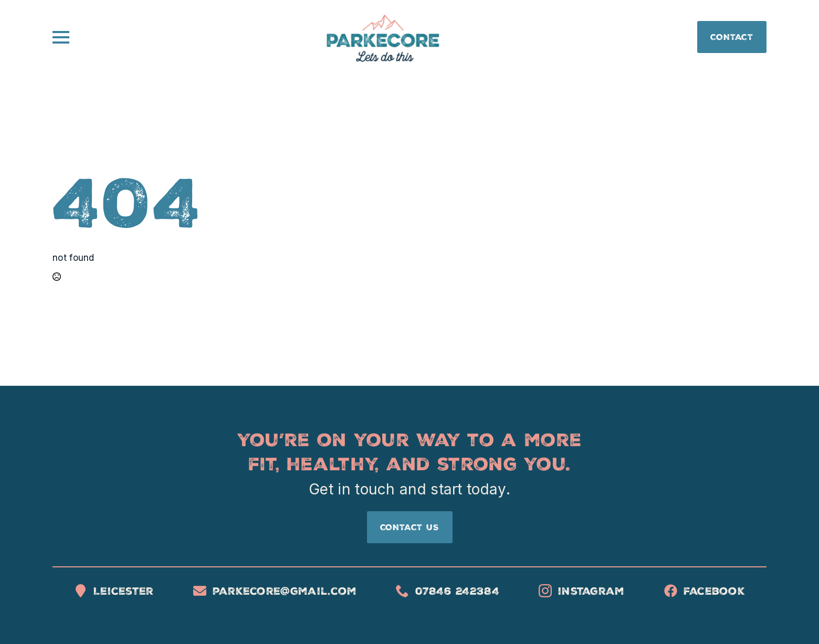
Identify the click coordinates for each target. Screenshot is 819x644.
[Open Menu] (61, 37)
